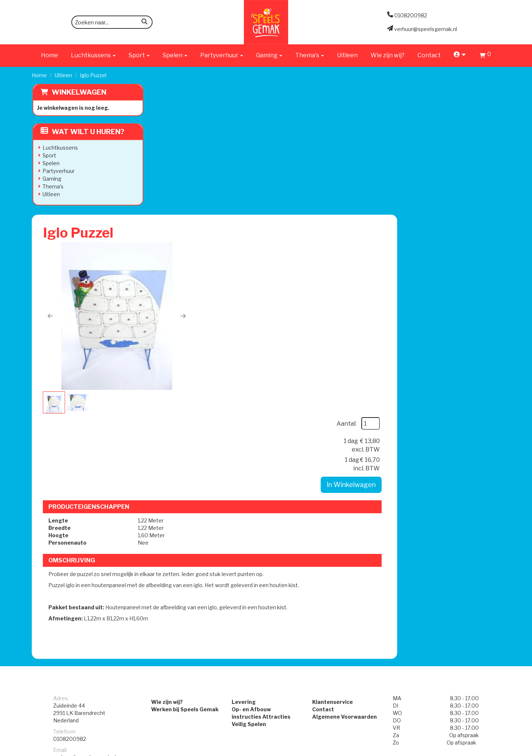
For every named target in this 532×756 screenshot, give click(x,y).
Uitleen (347, 55)
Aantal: (448, 120)
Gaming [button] (269, 55)
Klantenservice (336, 485)
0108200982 (70, 522)
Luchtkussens (59, 148)
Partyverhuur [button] (222, 55)
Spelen (50, 163)
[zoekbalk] (112, 22)
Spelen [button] (175, 55)
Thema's (52, 186)
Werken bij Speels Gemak (175, 492)
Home (50, 55)
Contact (429, 55)
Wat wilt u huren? (82, 132)
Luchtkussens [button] (93, 55)
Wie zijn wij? (388, 55)
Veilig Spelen (245, 507)
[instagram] (494, 750)
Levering (240, 485)
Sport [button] (139, 55)
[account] (460, 55)
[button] (168, 188)
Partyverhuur (58, 171)
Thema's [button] (310, 55)
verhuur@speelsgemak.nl (85, 540)
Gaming (51, 179)
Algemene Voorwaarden (348, 499)
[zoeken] (144, 23)
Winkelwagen (78, 92)
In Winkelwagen (452, 181)
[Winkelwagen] (485, 56)
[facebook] (480, 750)
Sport (49, 155)
